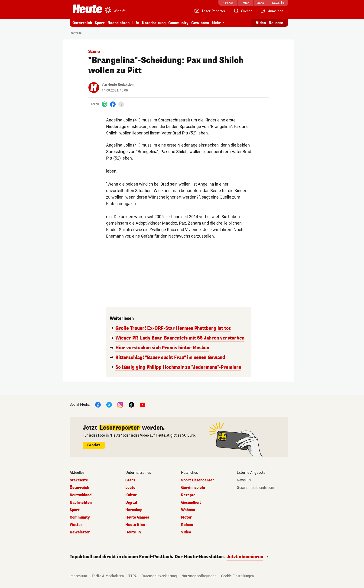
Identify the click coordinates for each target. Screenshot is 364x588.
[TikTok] (131, 404)
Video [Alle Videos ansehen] (261, 23)
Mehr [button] (216, 23)
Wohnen (188, 510)
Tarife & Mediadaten (108, 576)
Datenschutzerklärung (159, 576)
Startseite (76, 33)
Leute (130, 488)
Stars (130, 480)
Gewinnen (200, 23)
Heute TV (133, 532)
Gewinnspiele (193, 488)
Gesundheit (191, 503)
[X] (109, 404)
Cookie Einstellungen (237, 576)
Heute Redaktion (120, 85)
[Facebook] (113, 104)
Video (186, 532)
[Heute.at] (87, 9)
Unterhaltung (154, 23)
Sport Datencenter (198, 480)
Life (136, 23)
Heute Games (137, 517)
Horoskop (134, 510)
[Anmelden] (272, 11)
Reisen (187, 525)
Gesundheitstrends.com (255, 488)
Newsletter (80, 532)
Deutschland (81, 495)
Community (178, 23)
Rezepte (188, 495)
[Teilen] (121, 104)
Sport (100, 23)
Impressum (78, 576)
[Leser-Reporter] (210, 11)
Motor (187, 517)
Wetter (76, 525)
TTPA (133, 576)
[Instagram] (120, 404)
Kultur (131, 495)
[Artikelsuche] (243, 11)
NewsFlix (244, 480)
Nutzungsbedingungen (199, 576)
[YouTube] (143, 404)
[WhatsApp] (104, 104)
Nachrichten (119, 23)
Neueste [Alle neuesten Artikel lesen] (276, 23)
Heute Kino (135, 525)
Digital (131, 503)
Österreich (82, 23)
